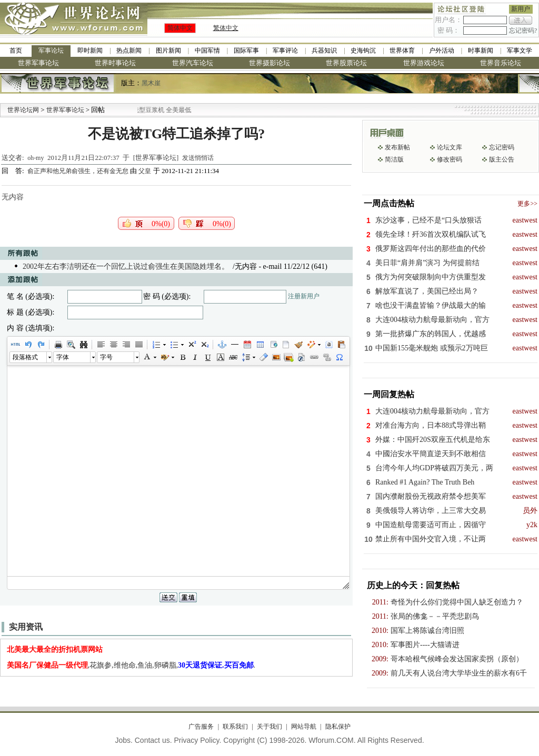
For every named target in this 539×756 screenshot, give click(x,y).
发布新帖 (397, 147)
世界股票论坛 (346, 63)
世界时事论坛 (115, 63)
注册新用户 (304, 296)
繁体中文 (226, 28)
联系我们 (235, 727)
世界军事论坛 (38, 63)
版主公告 (502, 159)
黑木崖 (151, 83)
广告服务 (201, 727)
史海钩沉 (363, 51)
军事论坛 (51, 51)
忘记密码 (502, 147)
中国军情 (207, 51)
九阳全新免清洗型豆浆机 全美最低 (157, 110)
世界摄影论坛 (269, 63)
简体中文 (180, 28)
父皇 (145, 171)
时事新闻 (481, 51)
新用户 (521, 9)
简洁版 (394, 159)
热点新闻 (129, 51)
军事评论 (285, 51)
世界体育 (402, 51)
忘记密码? (523, 31)
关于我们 (269, 727)
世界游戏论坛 (424, 63)
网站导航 (304, 727)
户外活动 (442, 51)
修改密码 (450, 159)
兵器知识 (324, 51)
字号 (106, 357)
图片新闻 (168, 51)
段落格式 (25, 357)
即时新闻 (90, 51)
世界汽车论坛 (193, 63)
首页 (16, 51)
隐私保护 (338, 727)
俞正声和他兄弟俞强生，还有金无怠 (79, 171)
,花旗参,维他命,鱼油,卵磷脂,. (131, 665)
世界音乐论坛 (501, 63)
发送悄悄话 (198, 158)
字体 (63, 357)
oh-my (36, 158)
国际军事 (246, 51)
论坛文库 (450, 147)
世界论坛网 (23, 110)
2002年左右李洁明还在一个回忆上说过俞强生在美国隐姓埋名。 (126, 266)
